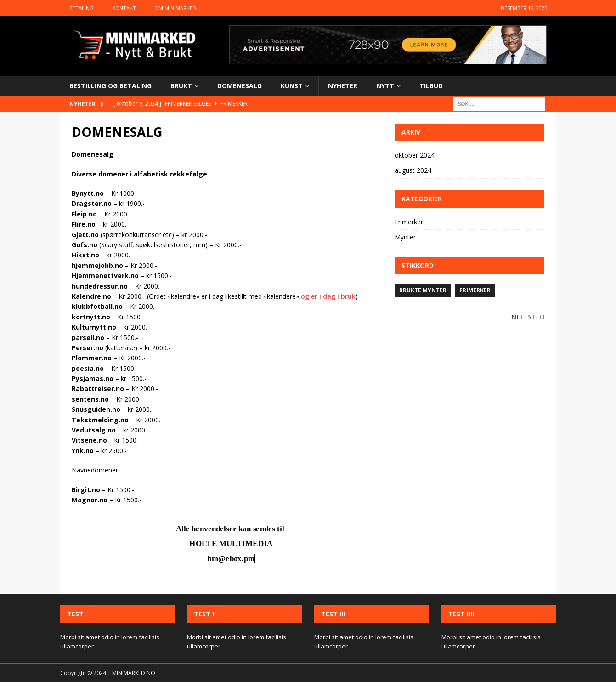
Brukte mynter (423, 290)
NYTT (385, 86)
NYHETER (343, 86)
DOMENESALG (240, 86)
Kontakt (124, 8)
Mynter (405, 237)
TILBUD (431, 86)
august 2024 (413, 170)
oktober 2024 (415, 155)
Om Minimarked (175, 8)
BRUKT (181, 86)
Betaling (82, 8)
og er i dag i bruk (328, 296)
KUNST (292, 86)
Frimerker (409, 222)
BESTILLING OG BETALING (110, 86)
